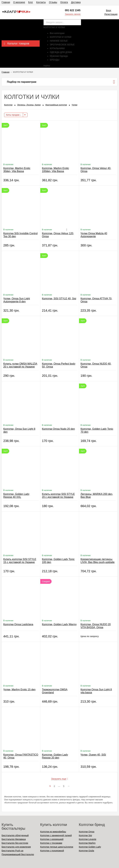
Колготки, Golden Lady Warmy (59, 624)
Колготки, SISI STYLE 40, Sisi (59, 299)
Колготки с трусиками (51, 843)
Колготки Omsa (87, 832)
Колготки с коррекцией (52, 839)
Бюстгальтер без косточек (15, 843)
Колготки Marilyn (87, 843)
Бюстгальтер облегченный (15, 835)
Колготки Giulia (86, 851)
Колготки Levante (88, 839)
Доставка (76, 2)
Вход (109, 10)
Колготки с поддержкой (52, 851)
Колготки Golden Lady (90, 847)
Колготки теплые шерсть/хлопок (57, 847)
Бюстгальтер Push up (12, 851)
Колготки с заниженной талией (56, 835)
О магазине (19, 2)
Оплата (64, 2)
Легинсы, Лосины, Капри (29, 105)
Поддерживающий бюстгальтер (18, 854)
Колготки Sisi (85, 835)
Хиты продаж (14, 115)
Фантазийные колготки (56, 105)
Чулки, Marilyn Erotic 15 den (19, 690)
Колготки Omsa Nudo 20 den (58, 429)
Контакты (41, 2)
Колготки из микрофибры (53, 832)
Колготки (8, 105)
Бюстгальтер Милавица (14, 839)
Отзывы (53, 2)
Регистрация (111, 14)
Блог (31, 2)
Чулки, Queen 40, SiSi (93, 755)
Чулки (74, 105)
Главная (6, 2)
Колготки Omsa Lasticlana (18, 624)
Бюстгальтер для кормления (16, 847)
